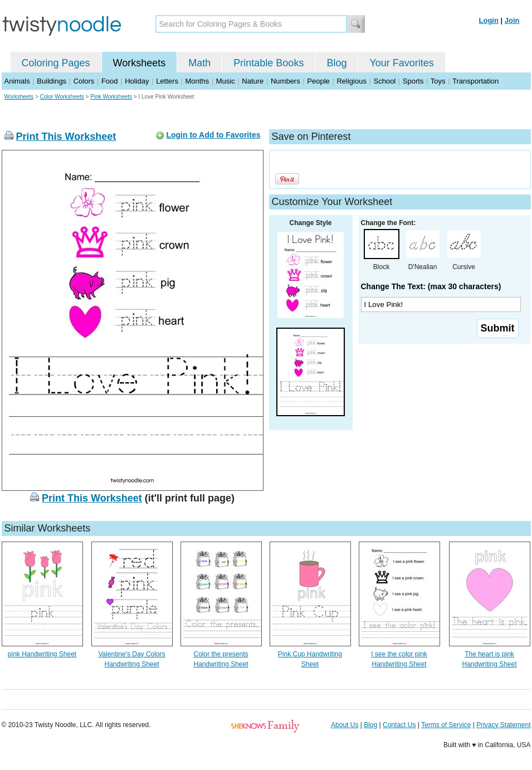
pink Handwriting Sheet (42, 654)
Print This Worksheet (66, 137)
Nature (253, 81)
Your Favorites (401, 63)
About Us (345, 725)
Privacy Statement (503, 725)
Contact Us (399, 725)
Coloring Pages (56, 63)
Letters (167, 81)
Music (226, 81)
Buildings (52, 81)
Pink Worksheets (111, 97)
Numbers (285, 81)
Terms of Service (446, 725)
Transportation (475, 81)
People (318, 81)
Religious (351, 81)
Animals (17, 81)
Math (199, 63)
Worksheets (140, 63)
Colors (84, 81)
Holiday (137, 81)
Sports (413, 81)
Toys (438, 81)
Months (197, 81)
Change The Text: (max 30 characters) (431, 286)
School (385, 81)
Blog (336, 63)
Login (489, 20)
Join (512, 20)
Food (110, 81)
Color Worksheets (62, 97)
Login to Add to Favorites (213, 135)
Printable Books (269, 63)
